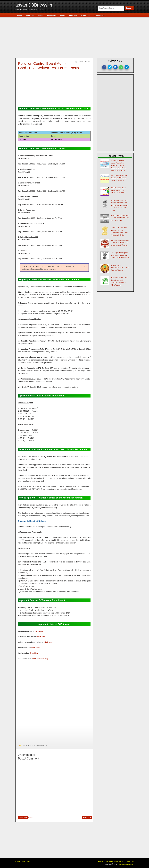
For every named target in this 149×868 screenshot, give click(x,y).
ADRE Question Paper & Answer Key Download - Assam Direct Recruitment (120, 255)
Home (30, 817)
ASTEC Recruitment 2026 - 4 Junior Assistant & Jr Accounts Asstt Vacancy (120, 243)
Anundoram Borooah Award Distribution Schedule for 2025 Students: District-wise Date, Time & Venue (119, 165)
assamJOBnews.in (34, 5)
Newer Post (23, 817)
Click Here (39, 631)
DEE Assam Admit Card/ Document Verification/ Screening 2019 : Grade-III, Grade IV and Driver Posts (119, 205)
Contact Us (130, 861)
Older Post (87, 817)
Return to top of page (23, 861)
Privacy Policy (119, 861)
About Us (101, 861)
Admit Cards (30, 745)
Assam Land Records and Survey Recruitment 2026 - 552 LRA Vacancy (120, 218)
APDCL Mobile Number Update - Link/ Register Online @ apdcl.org (119, 178)
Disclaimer (109, 861)
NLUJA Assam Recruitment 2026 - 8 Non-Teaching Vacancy (120, 268)
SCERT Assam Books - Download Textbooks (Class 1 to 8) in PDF (119, 190)
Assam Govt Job (41, 745)
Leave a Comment (84, 62)
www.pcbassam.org (40, 659)
